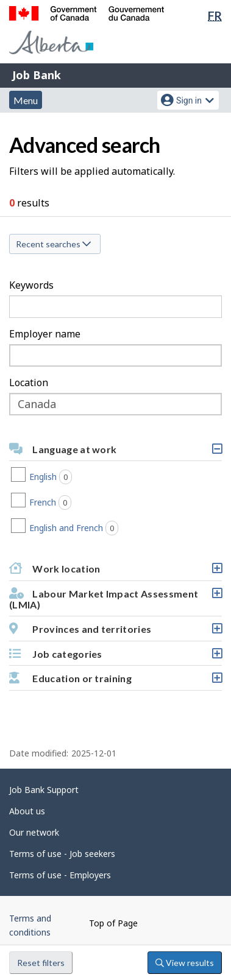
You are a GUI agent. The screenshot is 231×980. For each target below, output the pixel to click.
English (69, 477)
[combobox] (116, 355)
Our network (34, 832)
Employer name (45, 334)
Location (29, 382)
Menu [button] (26, 100)
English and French (92, 528)
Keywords (31, 285)
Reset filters (41, 963)
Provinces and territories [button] (115, 632)
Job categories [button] (115, 657)
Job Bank (37, 75)
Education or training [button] (115, 681)
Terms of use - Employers (60, 875)
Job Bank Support (44, 790)
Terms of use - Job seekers (62, 854)
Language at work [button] (115, 452)
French (68, 502)
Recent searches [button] (53, 244)
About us (27, 811)
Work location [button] (115, 572)
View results (185, 963)
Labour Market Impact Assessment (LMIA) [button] (115, 602)
